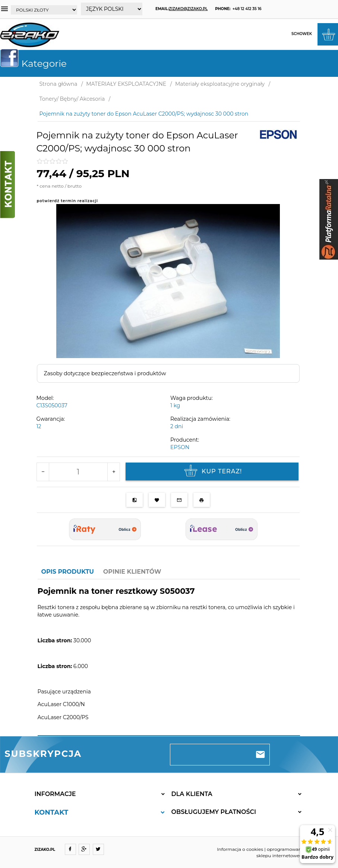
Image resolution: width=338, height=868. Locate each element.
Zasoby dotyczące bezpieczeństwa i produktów (105, 373)
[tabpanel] (169, 658)
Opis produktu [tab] (68, 572)
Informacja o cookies (240, 849)
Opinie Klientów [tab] (132, 572)
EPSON (180, 447)
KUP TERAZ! (212, 471)
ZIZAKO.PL (45, 850)
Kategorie (36, 63)
